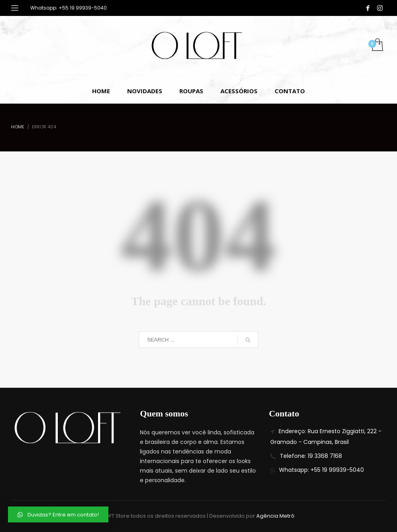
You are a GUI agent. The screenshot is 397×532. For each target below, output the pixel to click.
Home (18, 127)
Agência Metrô (275, 516)
